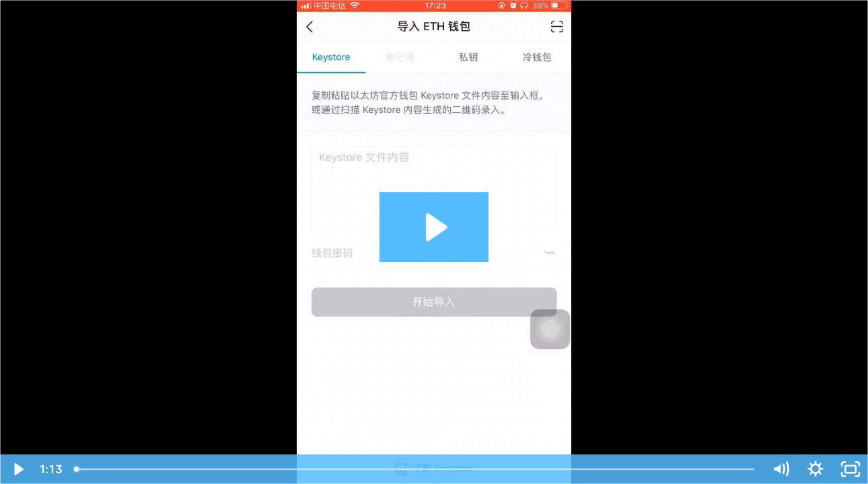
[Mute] (781, 469)
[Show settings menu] (816, 469)
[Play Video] (17, 469)
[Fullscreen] (851, 469)
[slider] (415, 469)
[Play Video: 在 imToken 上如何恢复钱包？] (434, 227)
